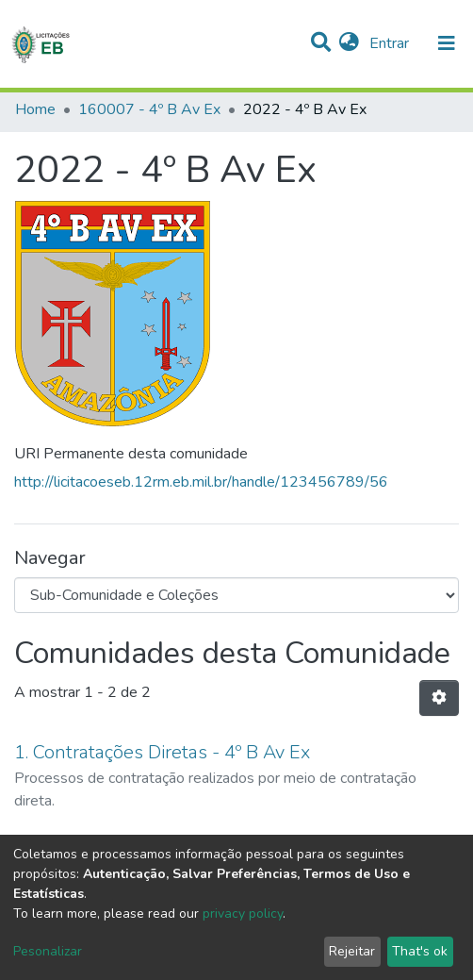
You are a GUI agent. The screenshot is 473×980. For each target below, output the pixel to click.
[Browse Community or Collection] (236, 595)
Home (35, 109)
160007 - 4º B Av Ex (149, 109)
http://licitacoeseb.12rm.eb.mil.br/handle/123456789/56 (201, 482)
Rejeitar (352, 951)
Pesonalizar (48, 951)
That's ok (420, 951)
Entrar (391, 43)
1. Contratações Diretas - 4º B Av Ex (162, 752)
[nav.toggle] (447, 43)
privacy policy (243, 914)
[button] (349, 43)
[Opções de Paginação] (439, 698)
